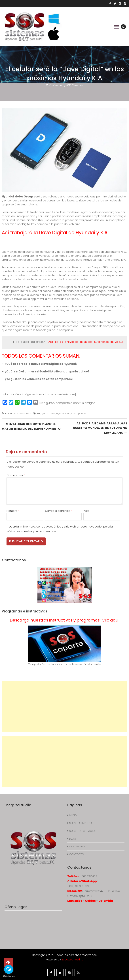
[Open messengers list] (9, 969)
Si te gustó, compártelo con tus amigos (67, 403)
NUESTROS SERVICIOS (83, 831)
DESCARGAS (77, 846)
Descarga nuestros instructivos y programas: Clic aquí (65, 620)
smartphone (79, 413)
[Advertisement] (64, 706)
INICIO (73, 815)
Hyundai (61, 413)
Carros (51, 413)
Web (86, 511)
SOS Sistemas (75, 85)
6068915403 (89, 876)
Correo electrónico (59, 511)
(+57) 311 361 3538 (79, 886)
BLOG (73, 839)
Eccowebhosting (72, 960)
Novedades (24, 413)
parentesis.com (64, 394)
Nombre (13, 511)
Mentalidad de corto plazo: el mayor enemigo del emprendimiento (31, 426)
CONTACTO (77, 854)
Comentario (16, 475)
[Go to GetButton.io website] (9, 976)
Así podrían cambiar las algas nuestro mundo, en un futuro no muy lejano (100, 428)
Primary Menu (117, 27)
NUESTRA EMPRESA (81, 823)
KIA (69, 413)
